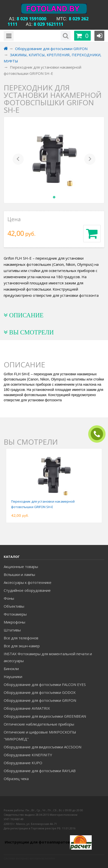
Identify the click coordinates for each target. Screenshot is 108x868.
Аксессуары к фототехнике (28, 582)
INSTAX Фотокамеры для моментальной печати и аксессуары (48, 657)
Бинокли (11, 669)
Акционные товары (21, 567)
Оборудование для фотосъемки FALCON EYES (45, 684)
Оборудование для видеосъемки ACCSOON (43, 747)
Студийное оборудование (27, 590)
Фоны (9, 598)
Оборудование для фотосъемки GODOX (40, 692)
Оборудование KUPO (23, 763)
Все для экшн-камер (22, 646)
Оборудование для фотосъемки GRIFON (40, 700)
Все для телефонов (21, 638)
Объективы (14, 606)
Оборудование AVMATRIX (27, 708)
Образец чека (16, 779)
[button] (18, 160)
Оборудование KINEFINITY (28, 755)
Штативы (12, 630)
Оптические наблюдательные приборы (39, 724)
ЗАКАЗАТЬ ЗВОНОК (99, 434)
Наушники (13, 677)
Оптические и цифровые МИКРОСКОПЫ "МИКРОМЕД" (40, 735)
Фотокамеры (15, 614)
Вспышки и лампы (19, 574)
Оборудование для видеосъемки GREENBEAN (45, 716)
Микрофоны (14, 622)
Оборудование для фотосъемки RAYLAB (40, 771)
